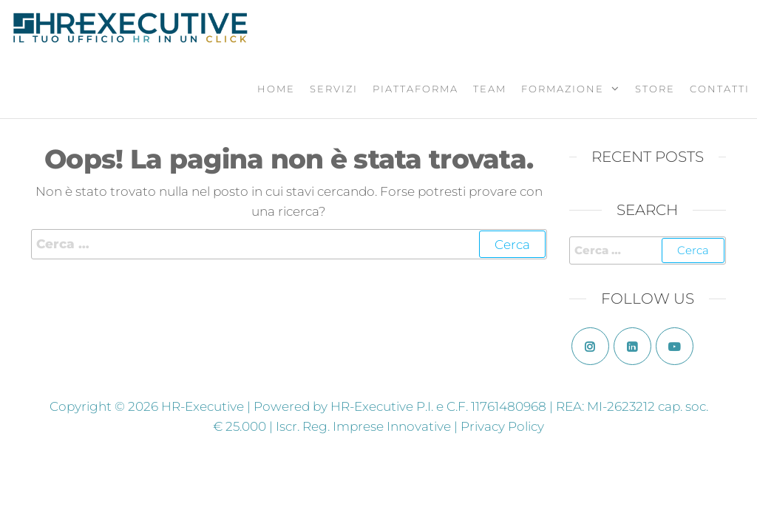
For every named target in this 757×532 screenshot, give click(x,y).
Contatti (720, 89)
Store (655, 89)
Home (276, 89)
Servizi (334, 89)
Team (490, 89)
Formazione (563, 89)
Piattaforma (415, 89)
